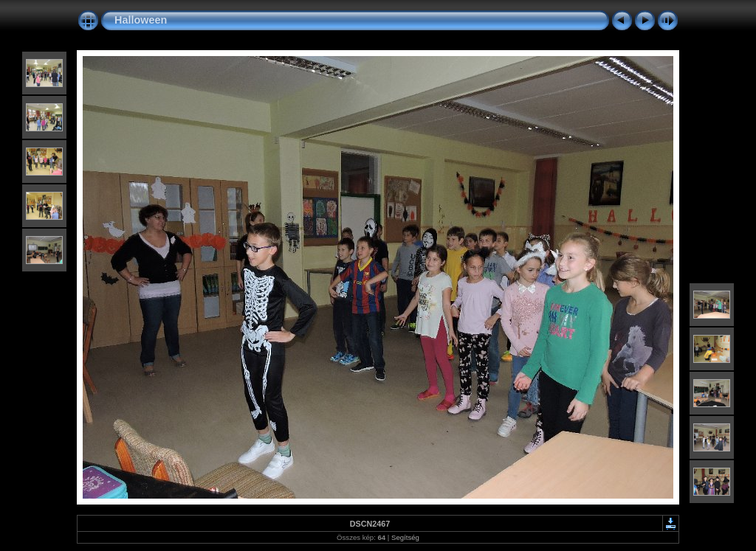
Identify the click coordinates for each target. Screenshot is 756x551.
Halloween (141, 20)
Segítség (405, 537)
